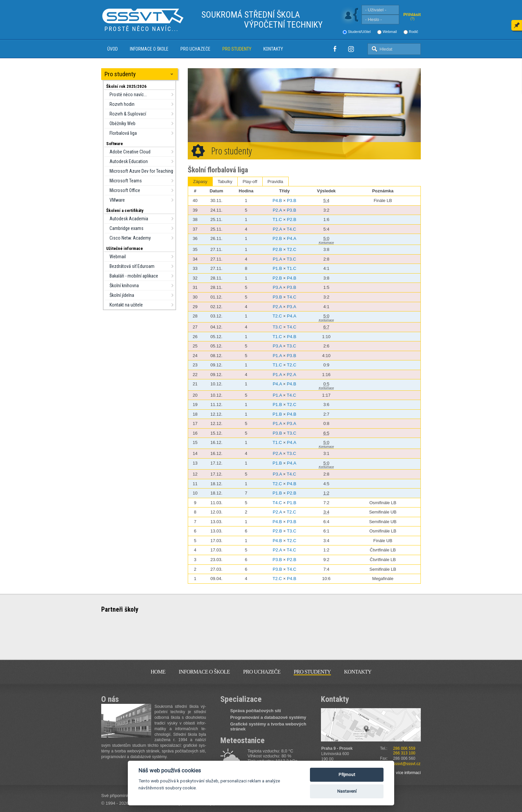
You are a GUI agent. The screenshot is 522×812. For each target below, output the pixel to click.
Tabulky (225, 182)
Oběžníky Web (123, 123)
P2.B (292, 219)
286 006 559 (404, 748)
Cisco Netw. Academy (130, 238)
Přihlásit (412, 14)
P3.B (292, 201)
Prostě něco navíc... (128, 95)
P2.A (277, 210)
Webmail (390, 32)
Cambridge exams (127, 228)
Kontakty (273, 49)
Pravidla (275, 182)
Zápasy (200, 182)
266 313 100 (404, 753)
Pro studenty (237, 49)
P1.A (277, 259)
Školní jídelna (122, 295)
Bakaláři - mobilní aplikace (134, 276)
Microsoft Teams (126, 181)
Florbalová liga (123, 133)
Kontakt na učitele (126, 305)
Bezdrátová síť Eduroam (132, 266)
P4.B (277, 201)
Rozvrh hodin (122, 104)
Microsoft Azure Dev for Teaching (141, 171)
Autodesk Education (129, 161)
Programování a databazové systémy (268, 717)
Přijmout (347, 775)
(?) (412, 19)
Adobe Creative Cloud (130, 152)
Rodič (413, 32)
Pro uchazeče (195, 49)
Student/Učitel (359, 32)
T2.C (292, 249)
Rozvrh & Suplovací (128, 114)
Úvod (113, 49)
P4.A (292, 238)
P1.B (277, 268)
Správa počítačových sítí (256, 711)
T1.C (277, 219)
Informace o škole (149, 49)
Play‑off (250, 182)
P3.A (277, 287)
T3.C (291, 259)
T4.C (291, 229)
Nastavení (347, 791)
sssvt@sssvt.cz (407, 764)
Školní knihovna (124, 286)
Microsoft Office (125, 190)
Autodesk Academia (129, 219)
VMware (117, 200)
